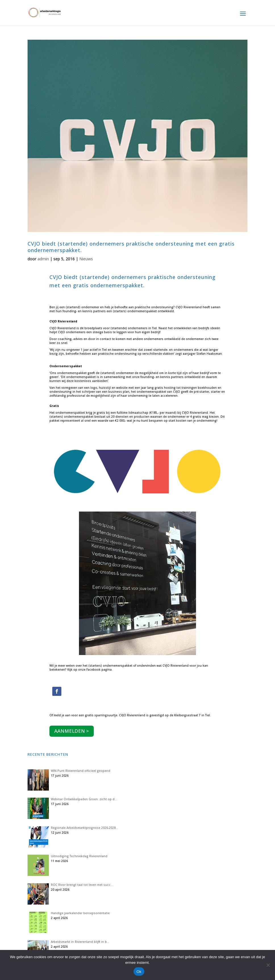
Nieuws (86, 259)
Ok (139, 972)
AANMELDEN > (72, 731)
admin (43, 259)
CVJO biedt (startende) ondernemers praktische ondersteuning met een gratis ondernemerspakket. (131, 247)
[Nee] (268, 965)
